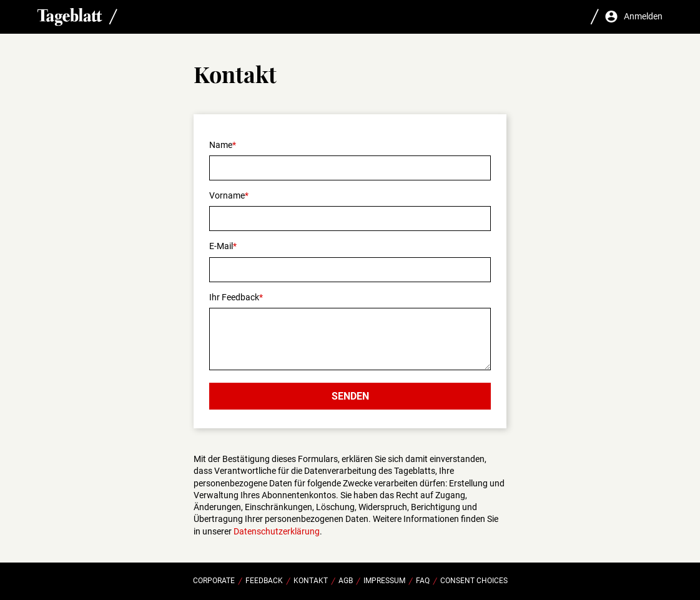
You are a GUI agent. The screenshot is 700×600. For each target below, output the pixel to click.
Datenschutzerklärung (277, 531)
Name (221, 145)
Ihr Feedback (234, 297)
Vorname (227, 195)
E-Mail (221, 246)
